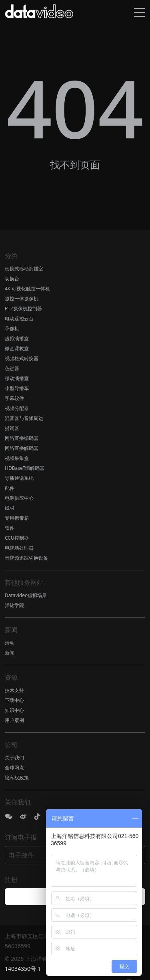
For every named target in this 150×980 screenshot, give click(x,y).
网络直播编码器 (22, 438)
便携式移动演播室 (24, 269)
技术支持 (14, 690)
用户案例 (14, 720)
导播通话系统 (19, 478)
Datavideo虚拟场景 (26, 595)
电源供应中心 (19, 498)
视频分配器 (17, 408)
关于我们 (14, 758)
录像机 (12, 328)
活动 (10, 643)
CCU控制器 (17, 538)
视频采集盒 (17, 458)
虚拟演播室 (17, 338)
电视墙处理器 (19, 548)
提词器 (12, 428)
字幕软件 (14, 398)
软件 (10, 528)
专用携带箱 (17, 518)
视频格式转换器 (22, 358)
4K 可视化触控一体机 (27, 289)
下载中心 (14, 700)
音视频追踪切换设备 (26, 558)
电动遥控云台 (19, 318)
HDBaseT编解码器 (25, 468)
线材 (10, 508)
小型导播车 (17, 388)
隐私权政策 (17, 778)
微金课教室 (17, 348)
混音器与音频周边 (24, 418)
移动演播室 (17, 378)
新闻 (10, 653)
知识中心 (14, 710)
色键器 (12, 368)
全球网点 (14, 768)
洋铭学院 (14, 605)
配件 (10, 488)
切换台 (12, 279)
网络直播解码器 (22, 448)
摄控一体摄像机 (22, 299)
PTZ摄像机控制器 (23, 309)
